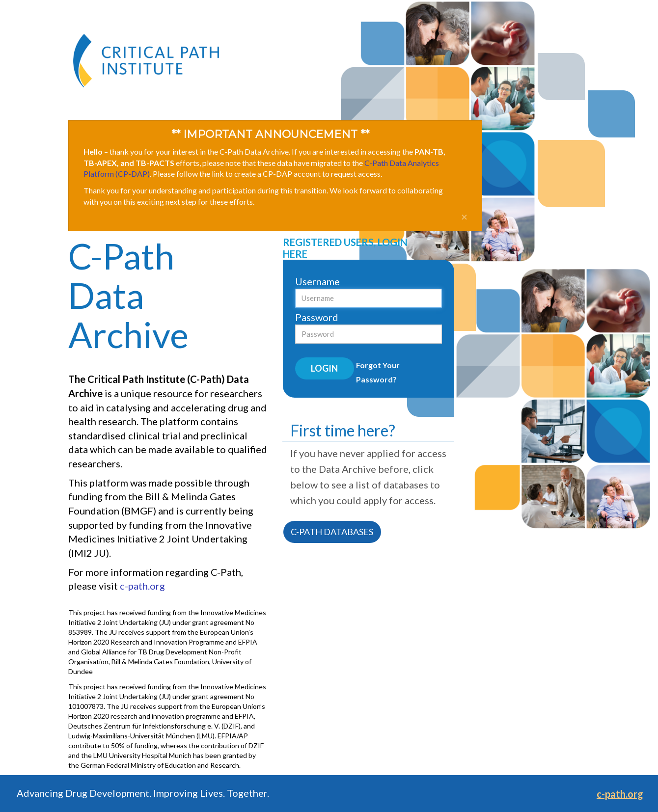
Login (324, 368)
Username (317, 281)
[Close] (464, 217)
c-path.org (142, 586)
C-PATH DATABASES (332, 532)
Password (317, 317)
